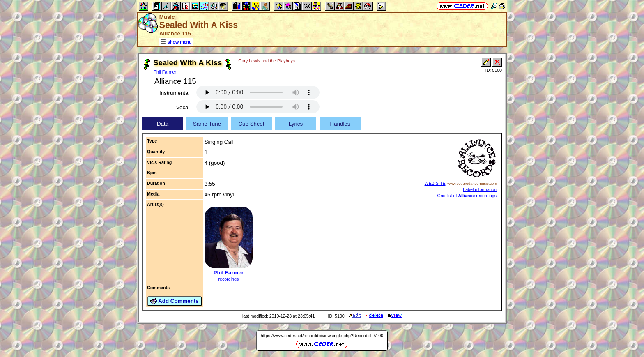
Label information (480, 189)
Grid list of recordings (467, 196)
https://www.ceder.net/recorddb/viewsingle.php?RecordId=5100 (322, 336)
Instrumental (174, 93)
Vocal (183, 107)
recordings (229, 279)
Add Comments (175, 301)
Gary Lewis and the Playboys (267, 61)
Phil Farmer (165, 72)
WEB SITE (435, 183)
